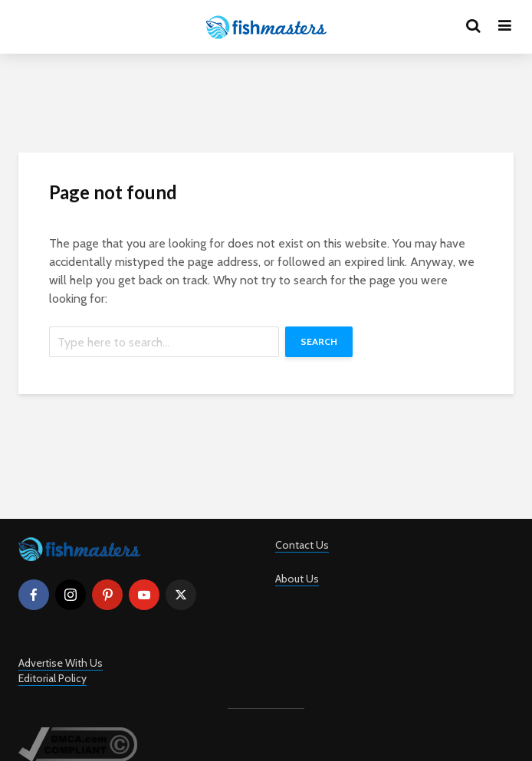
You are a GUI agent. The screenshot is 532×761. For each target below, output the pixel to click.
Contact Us (302, 545)
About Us (297, 579)
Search (319, 341)
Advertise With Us (61, 663)
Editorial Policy (53, 678)
